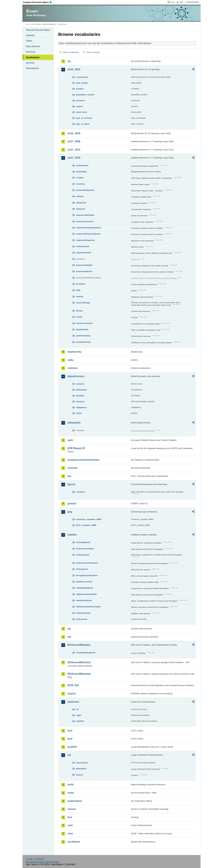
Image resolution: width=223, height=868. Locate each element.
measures (81, 209)
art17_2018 (74, 158)
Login (173, 2)
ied (69, 637)
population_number (85, 95)
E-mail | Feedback (35, 859)
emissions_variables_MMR (89, 519)
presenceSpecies (84, 271)
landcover (73, 702)
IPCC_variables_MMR (86, 525)
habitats (80, 196)
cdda (70, 360)
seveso (72, 809)
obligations (81, 407)
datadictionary (76, 376)
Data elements (33, 46)
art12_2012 (74, 69)
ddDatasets (81, 390)
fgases (71, 484)
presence (80, 101)
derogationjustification (87, 575)
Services (30, 63)
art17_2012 (74, 150)
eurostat (72, 468)
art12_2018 (74, 133)
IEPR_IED (73, 685)
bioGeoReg (81, 172)
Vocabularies (33, 57)
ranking (80, 296)
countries (81, 184)
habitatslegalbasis (85, 588)
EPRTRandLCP (76, 448)
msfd (70, 785)
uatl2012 (80, 721)
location (80, 89)
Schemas (31, 52)
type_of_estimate (84, 118)
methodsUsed (83, 246)
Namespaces (32, 68)
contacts (80, 384)
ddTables (80, 396)
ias (69, 629)
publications (75, 801)
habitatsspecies (83, 613)
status (79, 413)
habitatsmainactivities (86, 594)
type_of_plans (83, 124)
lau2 (70, 739)
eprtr (70, 440)
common (73, 368)
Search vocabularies (71, 52)
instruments (82, 619)
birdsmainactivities (85, 549)
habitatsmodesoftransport (88, 607)
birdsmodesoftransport (87, 563)
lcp (69, 755)
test (70, 817)
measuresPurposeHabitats (89, 228)
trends (79, 317)
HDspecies (81, 203)
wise (70, 834)
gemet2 (72, 504)
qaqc (78, 290)
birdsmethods (83, 555)
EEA (39, 2)
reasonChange (83, 303)
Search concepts (93, 52)
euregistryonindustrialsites (83, 460)
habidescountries (84, 582)
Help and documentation (38, 30)
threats (79, 311)
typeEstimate (82, 329)
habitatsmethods (84, 600)
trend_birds (81, 112)
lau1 (70, 731)
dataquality (74, 423)
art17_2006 (74, 141)
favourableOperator (85, 190)
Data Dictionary (49, 24)
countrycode (82, 77)
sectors (80, 775)
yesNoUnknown (83, 342)
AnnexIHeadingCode (86, 653)
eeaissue (80, 402)
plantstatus (81, 769)
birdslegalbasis (83, 542)
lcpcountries (82, 763)
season (79, 106)
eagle (79, 715)
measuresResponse (85, 240)
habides (72, 535)
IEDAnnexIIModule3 (79, 662)
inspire (72, 694)
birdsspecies (82, 569)
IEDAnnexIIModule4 (79, 674)
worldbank (74, 842)
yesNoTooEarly (83, 336)
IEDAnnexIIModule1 (79, 645)
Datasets (30, 35)
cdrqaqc (80, 178)
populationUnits (84, 253)
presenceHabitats (84, 265)
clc (77, 709)
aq (69, 61)
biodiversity (74, 352)
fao (69, 476)
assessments (82, 165)
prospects (81, 284)
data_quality (82, 83)
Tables (29, 41)
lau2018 (72, 747)
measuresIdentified (85, 215)
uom (70, 825)
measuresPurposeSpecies (88, 234)
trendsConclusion (84, 323)
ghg (70, 512)
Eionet (38, 24)
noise (71, 793)
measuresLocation (85, 221)
